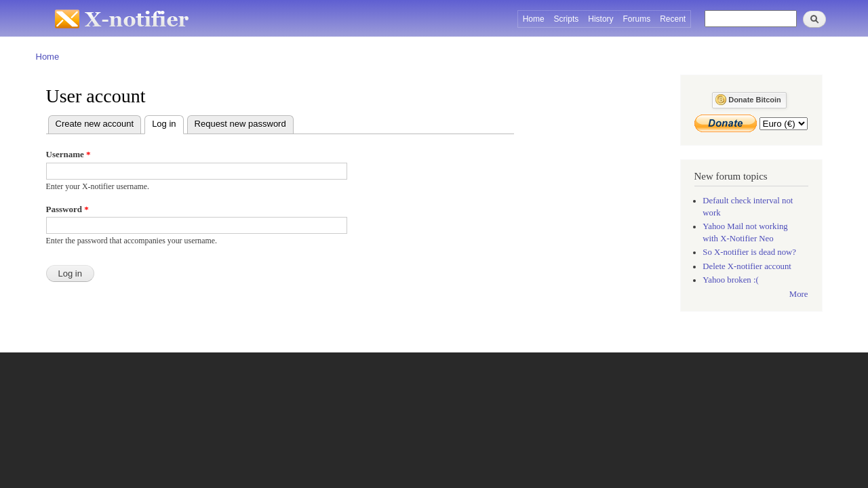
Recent (673, 19)
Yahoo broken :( (730, 280)
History (600, 19)
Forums (637, 19)
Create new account (95, 124)
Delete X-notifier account (747, 266)
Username (68, 154)
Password (67, 209)
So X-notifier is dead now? (749, 252)
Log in (167, 122)
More (799, 294)
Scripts (567, 19)
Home (534, 19)
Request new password (240, 124)
